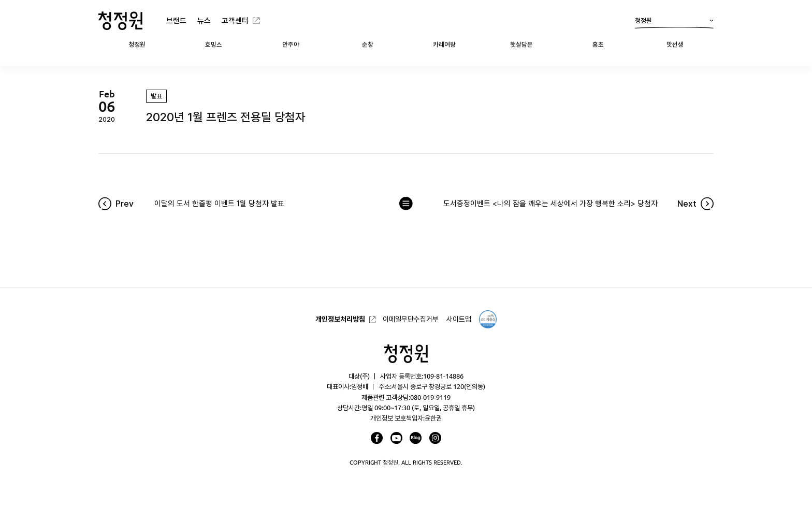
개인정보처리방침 (340, 319)
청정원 (674, 23)
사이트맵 (459, 319)
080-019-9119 (430, 397)
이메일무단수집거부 (411, 319)
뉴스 (204, 20)
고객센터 (235, 20)
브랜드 (176, 20)
